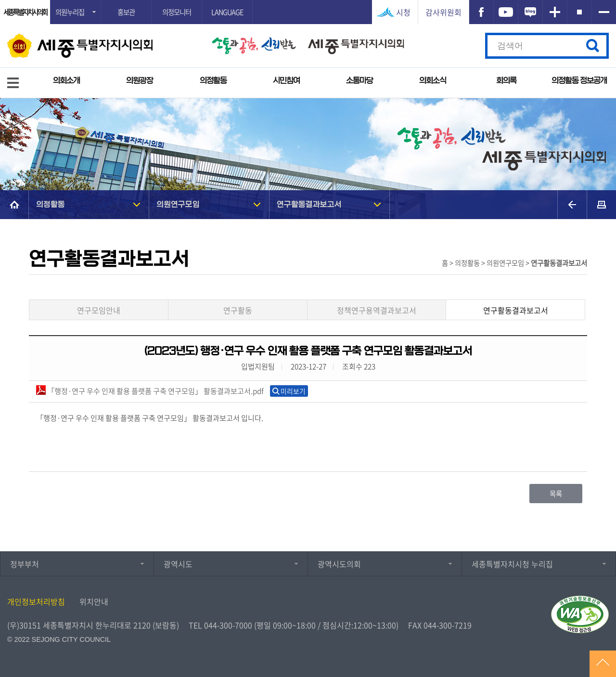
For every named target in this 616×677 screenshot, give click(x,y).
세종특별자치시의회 (25, 12)
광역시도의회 (339, 564)
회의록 (506, 81)
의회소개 (66, 81)
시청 (403, 12)
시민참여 (286, 81)
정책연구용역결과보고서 (377, 310)
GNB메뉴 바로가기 (308, 1)
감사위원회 (443, 12)
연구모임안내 (99, 310)
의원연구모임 (178, 204)
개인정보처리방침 (36, 601)
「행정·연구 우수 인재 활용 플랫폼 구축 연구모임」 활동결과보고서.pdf (150, 391)
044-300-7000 (228, 625)
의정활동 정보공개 (579, 81)
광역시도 (178, 564)
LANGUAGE (227, 12)
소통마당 (359, 81)
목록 (556, 494)
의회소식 (433, 81)
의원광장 (140, 81)
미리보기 (293, 391)
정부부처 (25, 564)
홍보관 (126, 12)
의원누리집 (70, 12)
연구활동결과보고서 (309, 204)
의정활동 (213, 81)
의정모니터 (177, 12)
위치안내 (94, 601)
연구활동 (238, 310)
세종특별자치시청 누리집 (512, 564)
